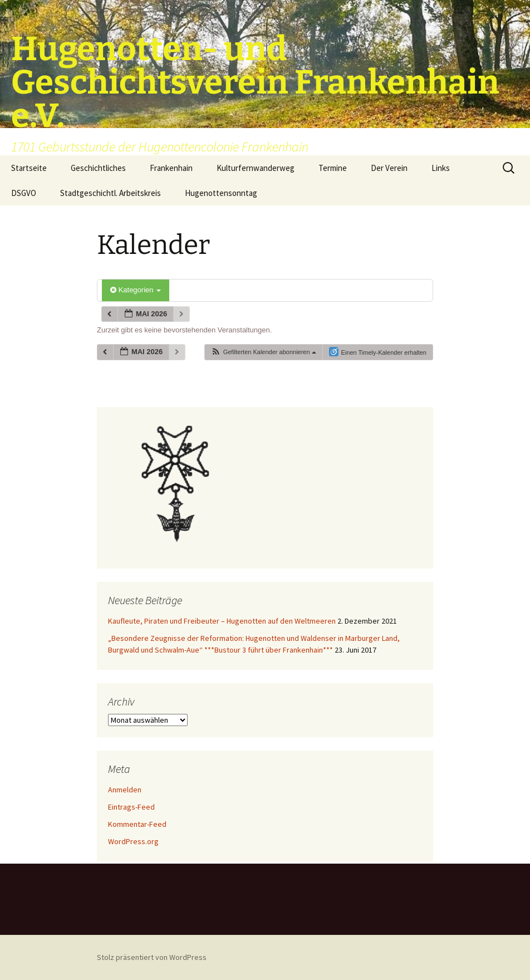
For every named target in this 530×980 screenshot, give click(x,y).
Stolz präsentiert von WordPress (152, 957)
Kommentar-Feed (137, 824)
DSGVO (24, 193)
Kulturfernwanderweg (256, 168)
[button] (263, 352)
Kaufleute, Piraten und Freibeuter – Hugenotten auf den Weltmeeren (222, 621)
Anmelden (125, 790)
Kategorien (136, 290)
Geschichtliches (98, 168)
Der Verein (389, 168)
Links (441, 168)
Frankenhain (171, 168)
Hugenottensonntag (221, 193)
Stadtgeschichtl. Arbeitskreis (111, 193)
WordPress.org (133, 841)
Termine (333, 168)
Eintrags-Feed (131, 807)
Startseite (29, 168)
